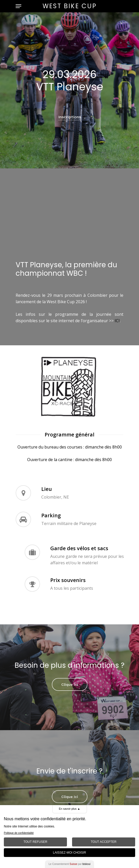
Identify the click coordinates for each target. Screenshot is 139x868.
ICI (117, 321)
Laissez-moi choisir (69, 853)
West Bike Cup (70, 6)
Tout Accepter (104, 842)
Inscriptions (70, 117)
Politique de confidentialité (19, 833)
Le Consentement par (70, 864)
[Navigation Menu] (18, 6)
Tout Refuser (35, 842)
